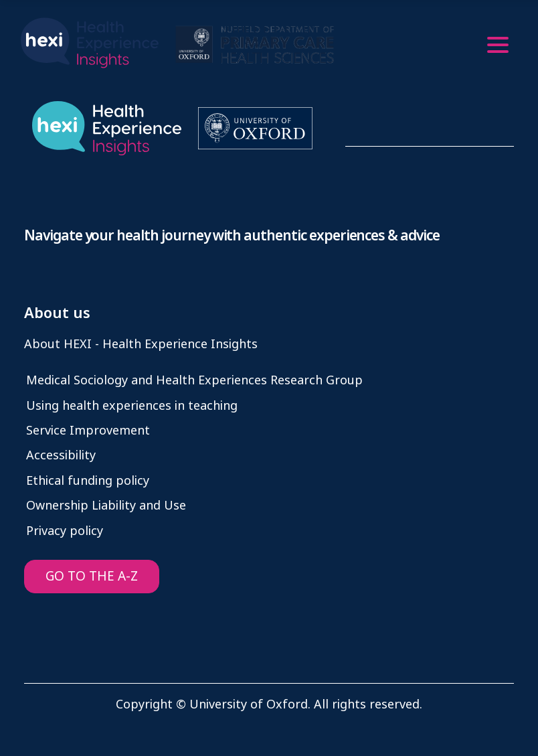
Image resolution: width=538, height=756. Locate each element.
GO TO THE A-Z (92, 576)
